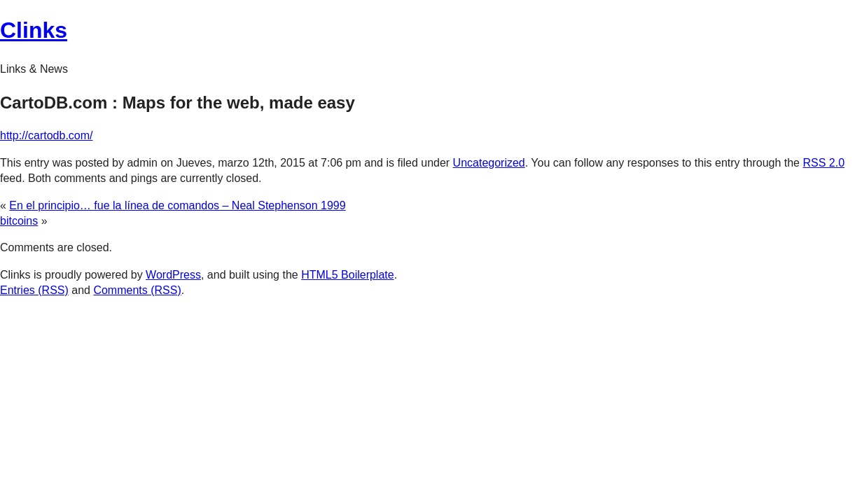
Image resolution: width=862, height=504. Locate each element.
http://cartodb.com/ (47, 135)
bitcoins (19, 221)
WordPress (173, 275)
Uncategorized (489, 163)
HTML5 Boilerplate (348, 275)
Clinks (34, 30)
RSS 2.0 (823, 163)
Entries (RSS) (34, 290)
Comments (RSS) (137, 290)
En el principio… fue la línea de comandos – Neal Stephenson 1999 (177, 205)
